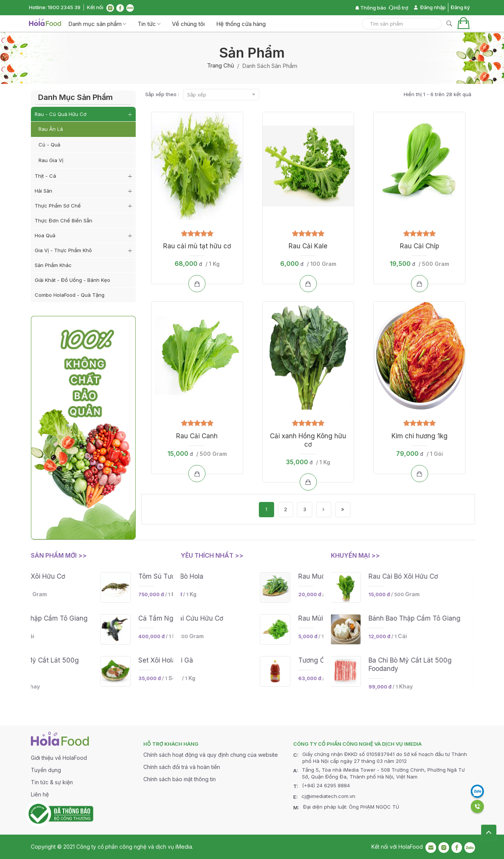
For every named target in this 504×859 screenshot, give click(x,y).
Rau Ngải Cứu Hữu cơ (253, 618)
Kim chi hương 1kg (420, 436)
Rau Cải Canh (197, 436)
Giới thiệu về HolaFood (59, 758)
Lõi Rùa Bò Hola (243, 576)
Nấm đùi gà (238, 660)
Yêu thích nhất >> (212, 555)
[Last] (343, 510)
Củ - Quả (49, 145)
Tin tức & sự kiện (52, 782)
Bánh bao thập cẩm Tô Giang (115, 618)
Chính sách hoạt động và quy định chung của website (211, 755)
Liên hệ (40, 794)
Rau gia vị (51, 160)
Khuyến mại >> (355, 555)
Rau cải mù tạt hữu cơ (197, 246)
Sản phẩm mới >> (59, 555)
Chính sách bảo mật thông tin (180, 779)
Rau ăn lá (51, 129)
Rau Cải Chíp (420, 246)
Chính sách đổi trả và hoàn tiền (182, 767)
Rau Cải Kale (308, 246)
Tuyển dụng (46, 770)
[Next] (324, 510)
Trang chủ (221, 65)
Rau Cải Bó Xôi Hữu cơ (104, 576)
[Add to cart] (197, 284)
